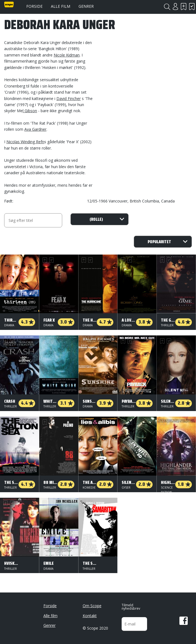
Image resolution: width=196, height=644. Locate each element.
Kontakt (90, 616)
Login (175, 7)
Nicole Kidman (67, 55)
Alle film (61, 6)
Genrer (86, 6)
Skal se (184, 7)
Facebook (184, 621)
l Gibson (30, 111)
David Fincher (69, 98)
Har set (192, 7)
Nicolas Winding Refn (25, 142)
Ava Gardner (35, 129)
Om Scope (92, 606)
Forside (34, 6)
